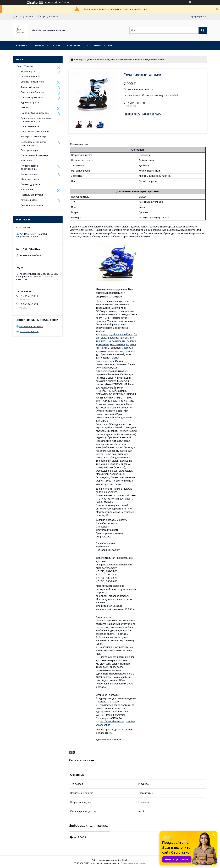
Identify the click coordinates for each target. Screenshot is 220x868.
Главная (22, 45)
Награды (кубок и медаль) (35, 113)
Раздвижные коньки (129, 60)
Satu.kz (125, 860)
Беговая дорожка (30, 184)
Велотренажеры (29, 150)
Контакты (74, 45)
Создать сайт (52, 2)
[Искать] (203, 30)
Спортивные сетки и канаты (36, 131)
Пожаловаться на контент (134, 863)
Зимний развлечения (32, 205)
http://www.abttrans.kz (112, 722)
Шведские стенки (30, 179)
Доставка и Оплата (100, 45)
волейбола (126, 335)
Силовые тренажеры (32, 97)
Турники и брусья (30, 102)
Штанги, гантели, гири (32, 82)
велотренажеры (119, 344)
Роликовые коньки (31, 77)
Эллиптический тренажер (34, 155)
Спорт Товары (25, 66)
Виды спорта (28, 71)
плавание (113, 338)
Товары (38, 45)
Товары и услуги (85, 60)
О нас (57, 45)
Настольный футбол (32, 195)
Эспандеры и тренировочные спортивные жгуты (36, 120)
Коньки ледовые (106, 60)
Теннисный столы (30, 87)
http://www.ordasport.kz (31, 327)
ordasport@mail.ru (29, 332)
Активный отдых (29, 200)
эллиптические (115, 351)
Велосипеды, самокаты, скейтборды (34, 143)
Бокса (104, 335)
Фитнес (25, 108)
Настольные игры (30, 126)
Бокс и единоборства (32, 92)
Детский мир (27, 190)
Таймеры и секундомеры (34, 137)
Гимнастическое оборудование (29, 167)
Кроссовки (26, 160)
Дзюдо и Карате (116, 341)
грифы (104, 348)
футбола (114, 335)
